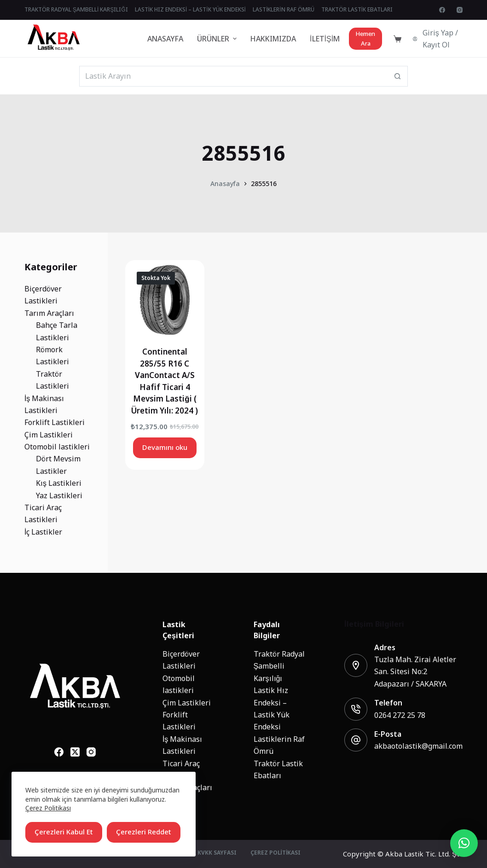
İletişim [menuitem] (325, 39)
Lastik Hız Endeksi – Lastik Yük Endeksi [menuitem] (190, 10)
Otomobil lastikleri (179, 684)
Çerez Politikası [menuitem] (276, 853)
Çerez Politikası (48, 808)
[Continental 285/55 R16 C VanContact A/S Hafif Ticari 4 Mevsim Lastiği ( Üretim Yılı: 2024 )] (165, 300)
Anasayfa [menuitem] (165, 39)
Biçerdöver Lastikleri (181, 660)
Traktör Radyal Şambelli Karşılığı (279, 666)
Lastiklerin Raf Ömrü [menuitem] (284, 10)
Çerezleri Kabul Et (64, 832)
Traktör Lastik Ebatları (278, 769)
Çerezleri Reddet (144, 832)
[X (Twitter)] (75, 752)
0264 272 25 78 (400, 715)
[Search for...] (233, 76)
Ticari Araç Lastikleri (181, 769)
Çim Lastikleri (187, 703)
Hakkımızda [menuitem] (273, 39)
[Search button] (397, 76)
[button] (464, 843)
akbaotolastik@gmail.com (418, 746)
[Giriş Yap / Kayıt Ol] (438, 39)
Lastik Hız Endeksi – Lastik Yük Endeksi (272, 708)
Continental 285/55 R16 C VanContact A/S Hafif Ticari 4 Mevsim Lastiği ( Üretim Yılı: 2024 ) (165, 381)
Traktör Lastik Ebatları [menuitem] (357, 10)
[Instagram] (460, 10)
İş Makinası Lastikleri (182, 745)
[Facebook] (442, 10)
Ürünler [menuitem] (218, 39)
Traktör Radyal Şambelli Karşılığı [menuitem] (76, 10)
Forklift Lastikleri (179, 721)
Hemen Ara (365, 39)
